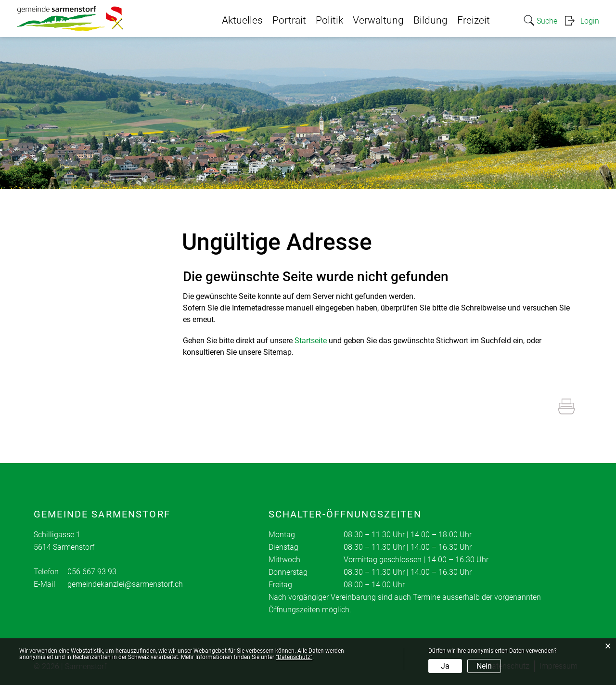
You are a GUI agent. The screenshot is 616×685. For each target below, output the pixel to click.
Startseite (311, 341)
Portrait (289, 20)
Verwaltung (378, 20)
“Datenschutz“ (294, 657)
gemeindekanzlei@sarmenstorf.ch (125, 584)
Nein (484, 666)
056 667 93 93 (92, 572)
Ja (445, 666)
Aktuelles (242, 20)
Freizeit (474, 20)
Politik (329, 20)
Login (590, 21)
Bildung (430, 20)
